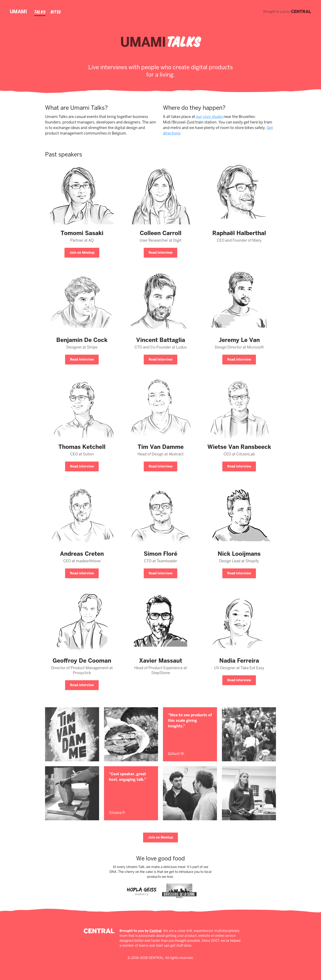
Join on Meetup (82, 253)
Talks (40, 12)
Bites (56, 12)
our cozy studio (209, 117)
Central (155, 931)
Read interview (160, 253)
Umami (18, 12)
